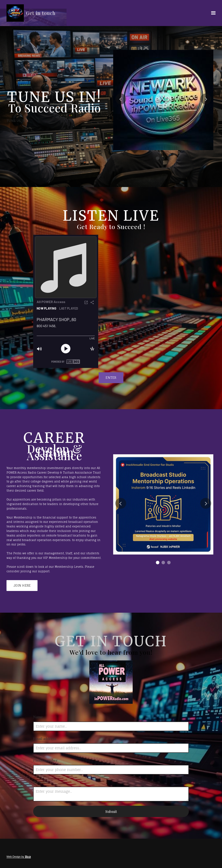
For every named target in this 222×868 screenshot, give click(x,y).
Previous (121, 99)
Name (38, 717)
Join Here (22, 585)
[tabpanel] (163, 100)
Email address (45, 738)
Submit (111, 811)
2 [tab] (163, 158)
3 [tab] (169, 158)
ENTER (111, 378)
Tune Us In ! (17, 121)
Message (40, 782)
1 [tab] (158, 158)
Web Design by (19, 857)
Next (206, 99)
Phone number (45, 760)
